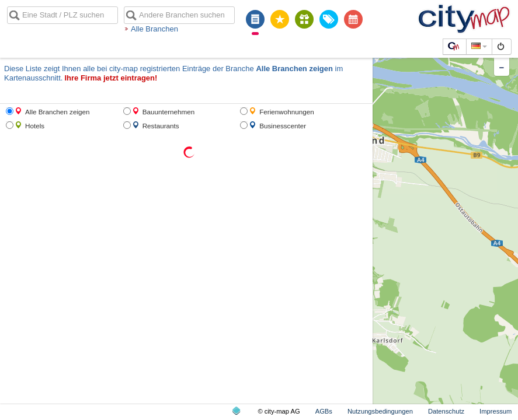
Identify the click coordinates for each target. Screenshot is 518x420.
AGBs (324, 411)
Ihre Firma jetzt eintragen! (111, 78)
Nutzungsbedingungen (380, 411)
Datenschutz (446, 411)
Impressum (496, 411)
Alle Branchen (154, 29)
